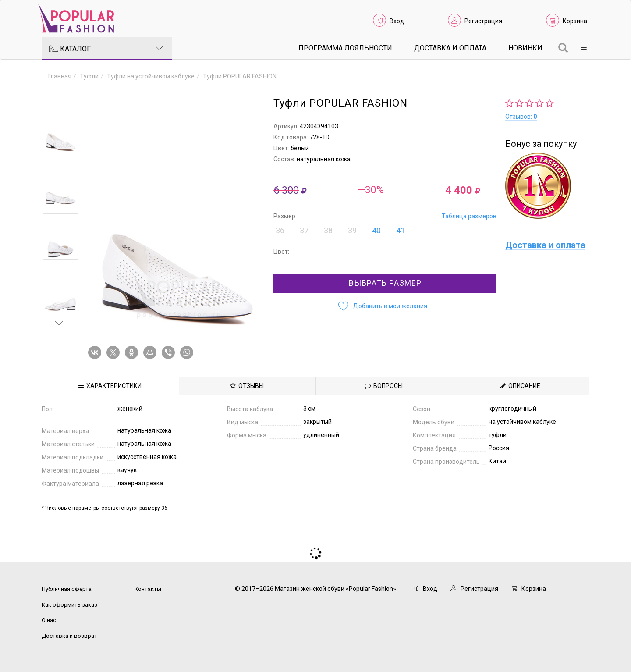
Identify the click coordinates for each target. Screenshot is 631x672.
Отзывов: (521, 117)
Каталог (106, 48)
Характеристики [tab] (110, 386)
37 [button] (304, 230)
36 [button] (280, 230)
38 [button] (328, 230)
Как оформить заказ (69, 605)
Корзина (575, 21)
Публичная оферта (67, 589)
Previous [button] (59, 94)
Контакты (148, 589)
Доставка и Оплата (450, 48)
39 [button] (352, 230)
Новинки (525, 48)
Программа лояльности (345, 48)
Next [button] (59, 323)
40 (376, 230)
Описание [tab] (520, 386)
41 (401, 230)
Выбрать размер (385, 283)
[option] (60, 130)
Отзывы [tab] (247, 386)
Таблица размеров (469, 216)
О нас (49, 620)
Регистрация (483, 21)
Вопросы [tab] (384, 386)
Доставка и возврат (69, 636)
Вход (397, 21)
